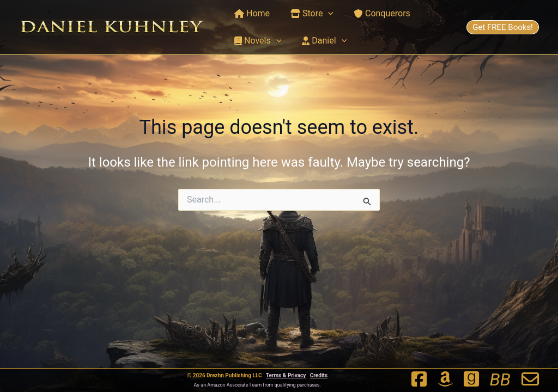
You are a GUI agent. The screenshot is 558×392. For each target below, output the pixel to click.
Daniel (319, 41)
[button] (323, 14)
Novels (256, 41)
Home (250, 13)
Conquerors (374, 13)
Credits (319, 375)
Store (307, 14)
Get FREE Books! (503, 27)
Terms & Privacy (286, 375)
